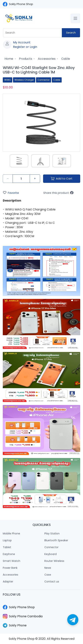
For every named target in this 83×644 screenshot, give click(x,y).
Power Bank (10, 568)
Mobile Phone (11, 533)
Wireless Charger (24, 80)
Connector (44, 80)
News (48, 568)
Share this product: (58, 193)
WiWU (8, 80)
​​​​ (41, 603)
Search (71, 33)
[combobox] (32, 33)
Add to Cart (62, 178)
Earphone (9, 554)
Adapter (8, 582)
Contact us (52, 582)
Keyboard (51, 554)
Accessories (46, 59)
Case (48, 575)
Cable (65, 59)
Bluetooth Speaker (56, 540)
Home (8, 59)
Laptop (7, 540)
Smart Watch (12, 561)
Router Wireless (54, 561)
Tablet (7, 547)
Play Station (52, 533)
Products (25, 59)
